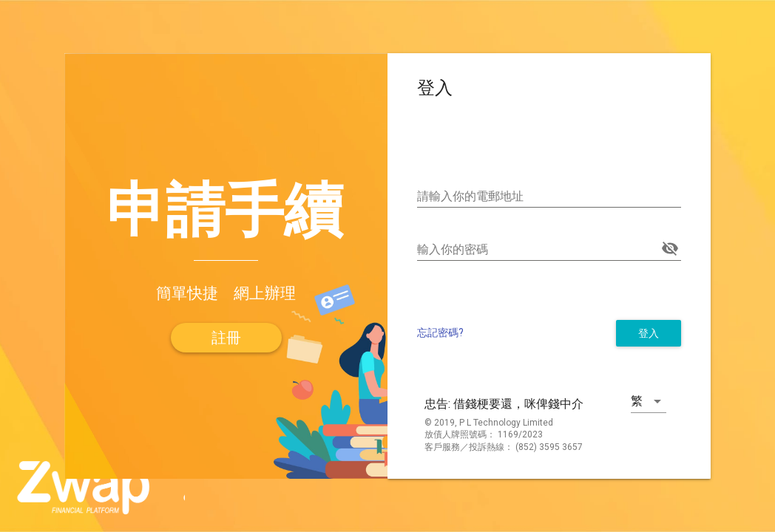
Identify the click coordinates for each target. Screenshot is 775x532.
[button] (226, 338)
